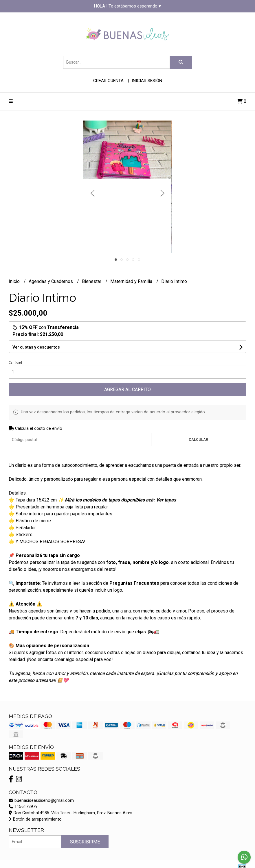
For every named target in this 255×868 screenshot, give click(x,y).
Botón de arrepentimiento (35, 819)
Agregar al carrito (128, 389)
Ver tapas (166, 500)
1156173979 (23, 807)
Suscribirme (85, 842)
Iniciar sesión (147, 81)
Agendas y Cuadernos (51, 281)
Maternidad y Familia (132, 281)
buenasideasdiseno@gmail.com (41, 801)
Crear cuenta (108, 81)
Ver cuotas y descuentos (36, 347)
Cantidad (15, 363)
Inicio (15, 281)
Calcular (198, 439)
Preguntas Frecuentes (134, 583)
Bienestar (92, 281)
